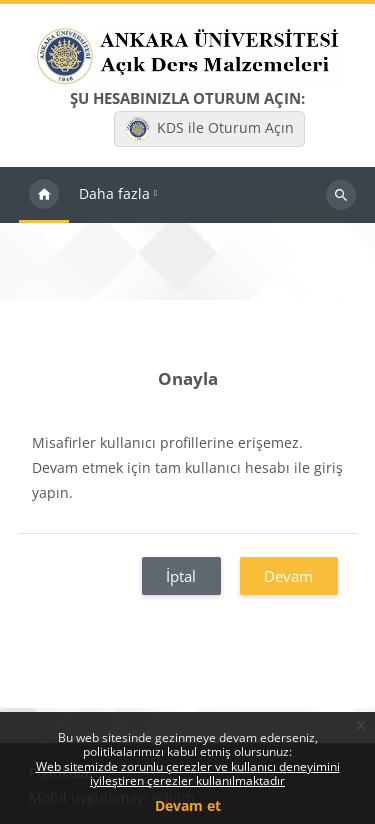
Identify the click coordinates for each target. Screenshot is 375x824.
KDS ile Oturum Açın (210, 129)
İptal (181, 576)
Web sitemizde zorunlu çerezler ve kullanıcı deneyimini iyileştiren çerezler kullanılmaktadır (188, 773)
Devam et (188, 805)
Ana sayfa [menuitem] (44, 195)
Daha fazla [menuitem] (114, 193)
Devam (288, 576)
